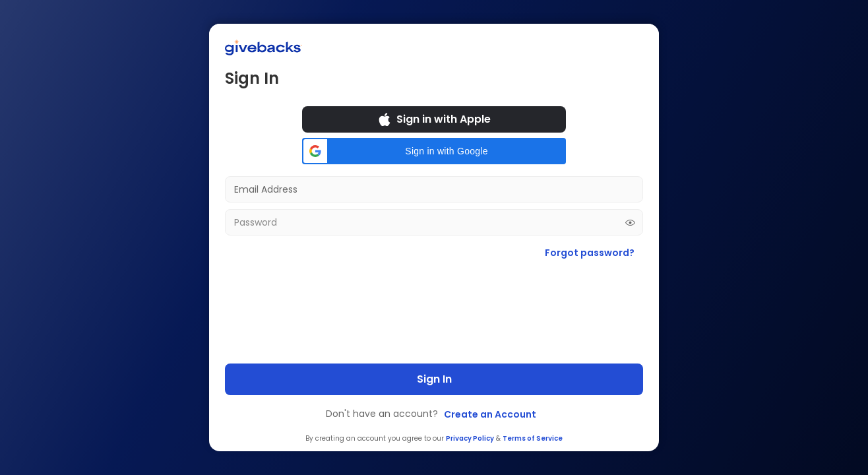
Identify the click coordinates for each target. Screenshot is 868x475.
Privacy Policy (470, 438)
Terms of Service (533, 438)
